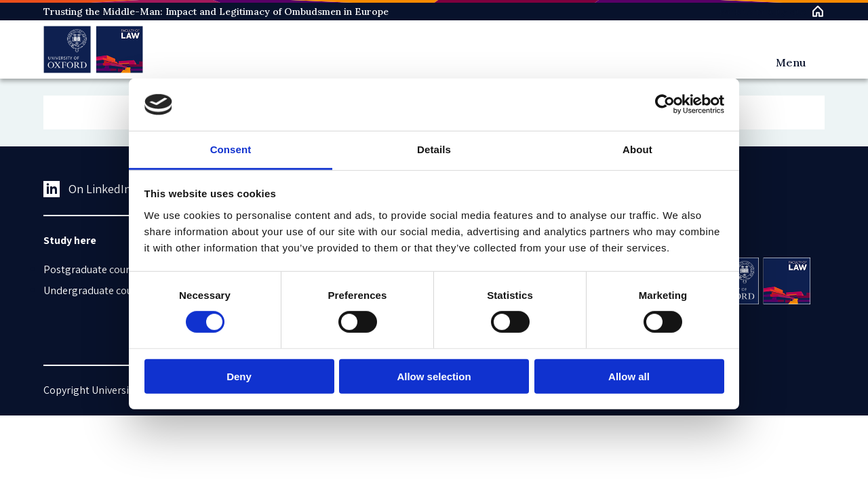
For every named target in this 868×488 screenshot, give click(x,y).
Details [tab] (434, 149)
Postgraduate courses (94, 269)
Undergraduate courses (97, 290)
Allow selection (434, 376)
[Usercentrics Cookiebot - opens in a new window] (665, 104)
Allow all (629, 376)
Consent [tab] (231, 149)
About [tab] (637, 149)
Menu (791, 62)
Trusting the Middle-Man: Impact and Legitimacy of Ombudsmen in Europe (216, 12)
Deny (239, 376)
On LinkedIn (87, 189)
